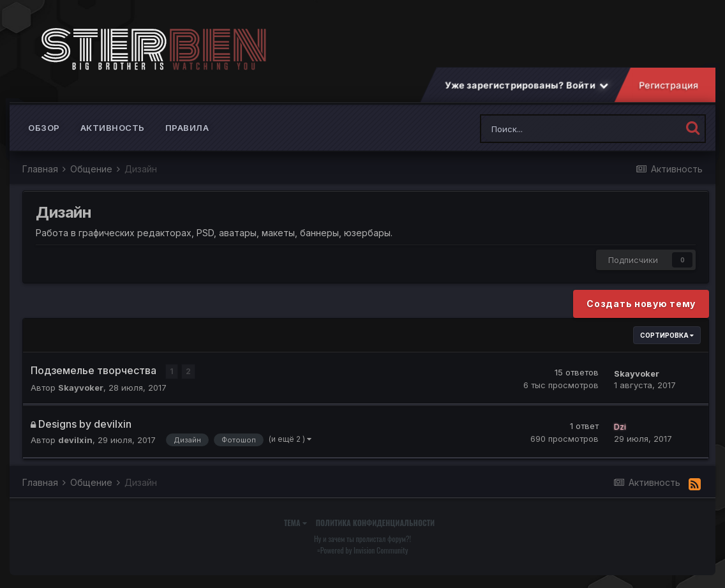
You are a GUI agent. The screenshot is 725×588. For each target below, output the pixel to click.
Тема (295, 523)
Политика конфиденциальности (375, 523)
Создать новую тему (641, 304)
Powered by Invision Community (364, 550)
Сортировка (667, 335)
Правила (187, 128)
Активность (113, 128)
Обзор (44, 128)
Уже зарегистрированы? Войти (527, 85)
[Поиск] (546, 129)
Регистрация (669, 85)
